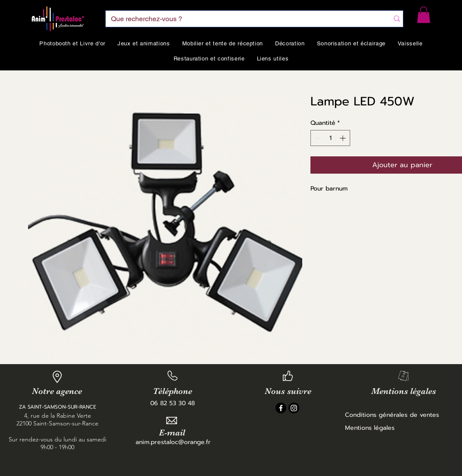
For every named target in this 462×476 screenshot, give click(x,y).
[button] (424, 15)
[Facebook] (281, 408)
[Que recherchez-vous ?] (241, 19)
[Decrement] (317, 138)
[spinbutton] (330, 138)
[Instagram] (294, 408)
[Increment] (343, 138)
